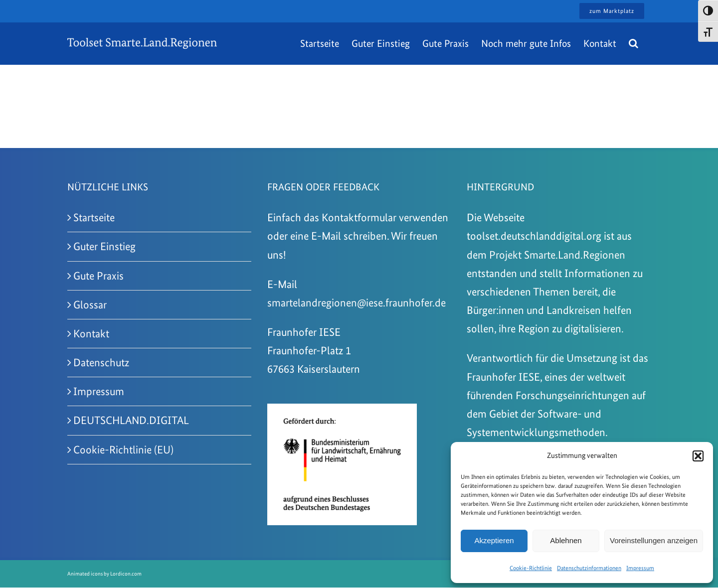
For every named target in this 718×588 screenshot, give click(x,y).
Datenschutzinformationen (589, 568)
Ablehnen (566, 540)
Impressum (640, 568)
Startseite (94, 217)
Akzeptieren (494, 540)
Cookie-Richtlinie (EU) (123, 449)
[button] (698, 456)
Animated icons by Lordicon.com (104, 574)
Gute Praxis (98, 276)
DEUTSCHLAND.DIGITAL (131, 420)
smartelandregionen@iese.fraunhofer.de (357, 302)
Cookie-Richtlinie (531, 568)
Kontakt (91, 333)
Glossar (90, 304)
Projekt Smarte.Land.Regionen (557, 255)
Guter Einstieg (104, 246)
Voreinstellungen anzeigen (654, 540)
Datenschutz (101, 362)
